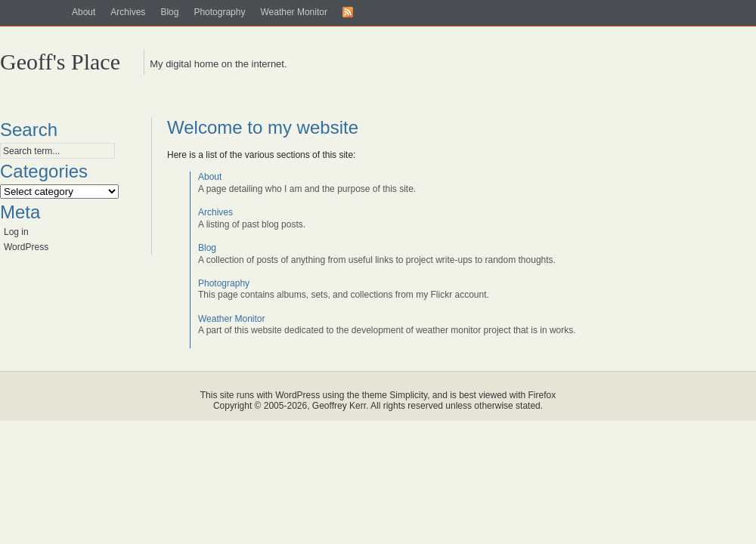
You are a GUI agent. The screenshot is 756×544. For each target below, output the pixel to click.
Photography (219, 12)
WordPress (26, 247)
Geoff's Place (60, 62)
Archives (128, 12)
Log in (16, 232)
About (84, 12)
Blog (169, 12)
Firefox (542, 395)
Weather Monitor (293, 12)
